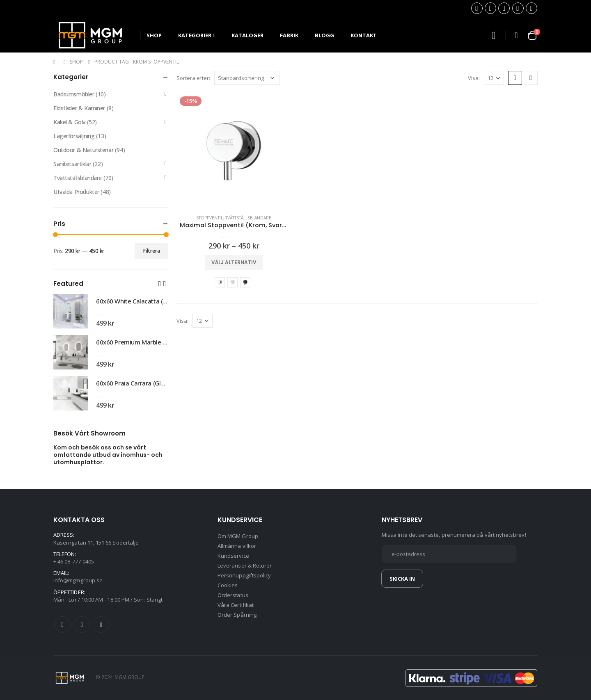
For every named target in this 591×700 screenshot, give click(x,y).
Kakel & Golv (69, 122)
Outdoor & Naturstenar (83, 150)
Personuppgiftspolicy (244, 575)
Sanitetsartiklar (72, 164)
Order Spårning (237, 615)
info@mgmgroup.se (78, 580)
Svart (245, 282)
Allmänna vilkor (237, 546)
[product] (234, 150)
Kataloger (247, 35)
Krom (220, 282)
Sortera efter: (193, 78)
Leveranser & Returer (245, 565)
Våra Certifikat (236, 605)
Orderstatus (233, 595)
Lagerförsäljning (74, 136)
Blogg (324, 35)
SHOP (154, 35)
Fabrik (289, 35)
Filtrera (152, 251)
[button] (160, 283)
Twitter (82, 625)
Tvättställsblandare (248, 218)
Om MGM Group (238, 536)
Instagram (101, 625)
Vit (233, 282)
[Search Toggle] (493, 35)
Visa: (474, 78)
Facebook (62, 625)
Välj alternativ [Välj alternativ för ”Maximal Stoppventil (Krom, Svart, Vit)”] (234, 262)
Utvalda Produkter (76, 192)
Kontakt (364, 35)
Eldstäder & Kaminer (79, 108)
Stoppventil (210, 218)
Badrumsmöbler (74, 94)
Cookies (228, 585)
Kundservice (233, 556)
